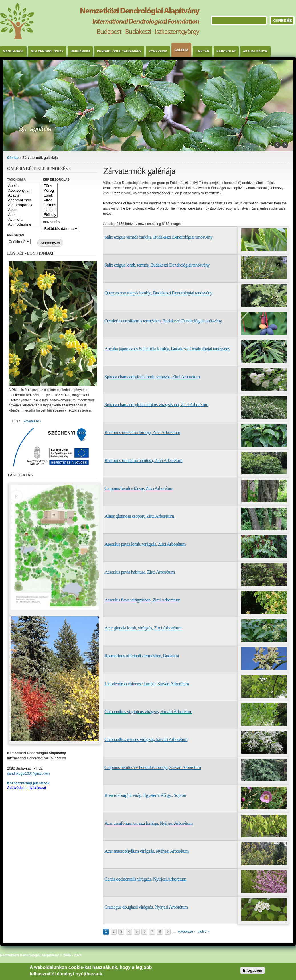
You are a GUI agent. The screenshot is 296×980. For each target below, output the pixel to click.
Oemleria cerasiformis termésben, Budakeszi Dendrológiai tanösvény (163, 321)
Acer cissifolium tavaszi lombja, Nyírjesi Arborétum (149, 823)
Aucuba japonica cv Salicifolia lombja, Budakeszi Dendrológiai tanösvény (167, 349)
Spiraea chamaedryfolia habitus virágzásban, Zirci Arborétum (156, 405)
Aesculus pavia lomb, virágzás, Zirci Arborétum (145, 544)
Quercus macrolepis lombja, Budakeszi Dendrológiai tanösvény (158, 293)
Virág (50, 200)
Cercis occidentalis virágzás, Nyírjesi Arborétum (145, 879)
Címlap (13, 158)
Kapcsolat (226, 51)
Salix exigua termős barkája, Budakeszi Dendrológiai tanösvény (158, 237)
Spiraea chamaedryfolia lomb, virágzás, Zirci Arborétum (152, 377)
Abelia (23, 186)
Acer (23, 215)
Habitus (50, 210)
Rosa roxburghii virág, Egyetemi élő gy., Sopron (145, 795)
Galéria (181, 50)
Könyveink (158, 51)
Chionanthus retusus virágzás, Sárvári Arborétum (146, 739)
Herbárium (80, 51)
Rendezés (51, 222)
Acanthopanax (23, 205)
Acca (23, 210)
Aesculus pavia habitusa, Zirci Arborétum (140, 572)
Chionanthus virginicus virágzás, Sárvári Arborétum (148, 712)
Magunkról (13, 51)
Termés (50, 205)
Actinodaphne (23, 225)
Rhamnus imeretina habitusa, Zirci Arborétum (143, 460)
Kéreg (50, 191)
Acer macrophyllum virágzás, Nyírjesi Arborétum (147, 851)
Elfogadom (253, 970)
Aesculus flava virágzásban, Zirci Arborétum (142, 600)
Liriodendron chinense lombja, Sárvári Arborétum (147, 684)
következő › (186, 932)
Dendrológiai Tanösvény (119, 51)
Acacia (23, 196)
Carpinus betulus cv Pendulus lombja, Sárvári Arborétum (153, 767)
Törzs (50, 186)
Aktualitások (255, 51)
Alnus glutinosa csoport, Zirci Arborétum (139, 516)
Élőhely (50, 215)
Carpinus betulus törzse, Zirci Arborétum (139, 488)
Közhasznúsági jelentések (28, 783)
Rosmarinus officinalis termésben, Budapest (142, 656)
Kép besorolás (56, 179)
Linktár (202, 51)
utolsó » (203, 932)
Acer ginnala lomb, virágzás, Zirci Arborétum (143, 628)
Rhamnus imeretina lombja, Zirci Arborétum (142, 432)
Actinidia (23, 220)
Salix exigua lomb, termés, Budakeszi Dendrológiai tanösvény (157, 265)
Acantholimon (23, 200)
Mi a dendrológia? (47, 51)
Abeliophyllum (23, 191)
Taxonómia (16, 179)
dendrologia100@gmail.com (29, 774)
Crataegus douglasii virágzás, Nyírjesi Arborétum (146, 907)
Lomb (50, 196)
